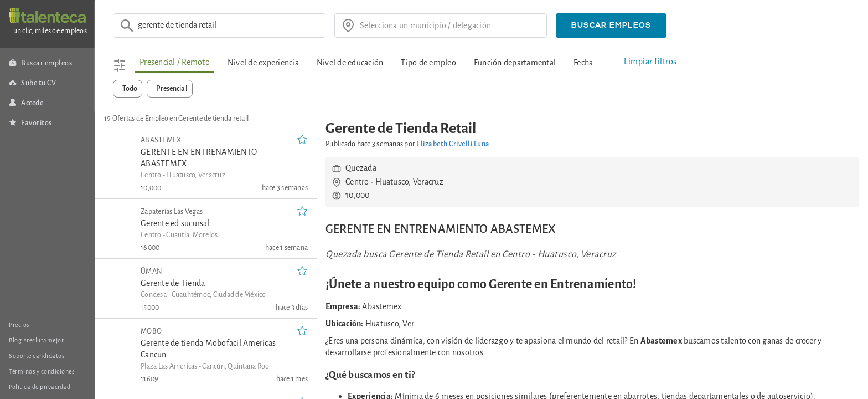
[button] (611, 25)
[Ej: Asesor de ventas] (228, 25)
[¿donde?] (449, 25)
